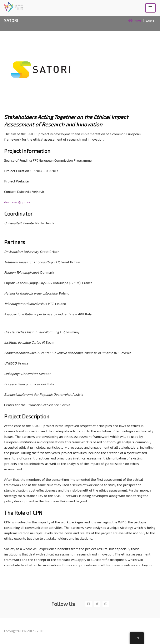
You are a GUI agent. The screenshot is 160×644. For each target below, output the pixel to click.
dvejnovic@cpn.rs (17, 202)
